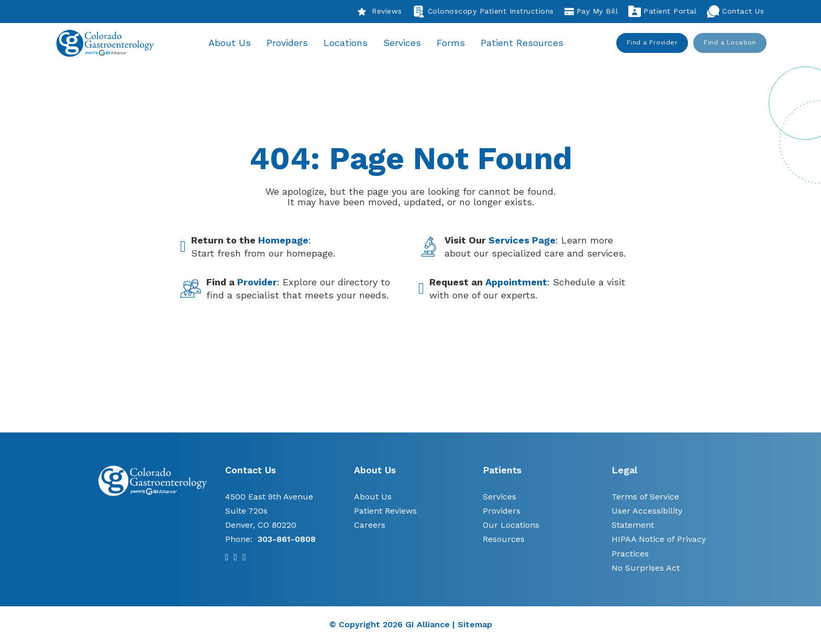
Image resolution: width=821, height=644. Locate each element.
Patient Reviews (385, 512)
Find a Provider (652, 43)
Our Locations (511, 526)
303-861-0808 (287, 540)
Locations (348, 43)
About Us (232, 43)
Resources (504, 540)
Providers (289, 43)
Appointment (516, 283)
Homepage (283, 241)
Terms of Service (645, 497)
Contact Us (735, 12)
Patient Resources (524, 43)
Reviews (380, 12)
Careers (370, 526)
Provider (257, 283)
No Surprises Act (646, 569)
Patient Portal (662, 12)
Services (404, 43)
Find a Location (730, 43)
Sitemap (475, 625)
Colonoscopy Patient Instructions (483, 12)
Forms (453, 43)
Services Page (522, 241)
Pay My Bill (591, 12)
